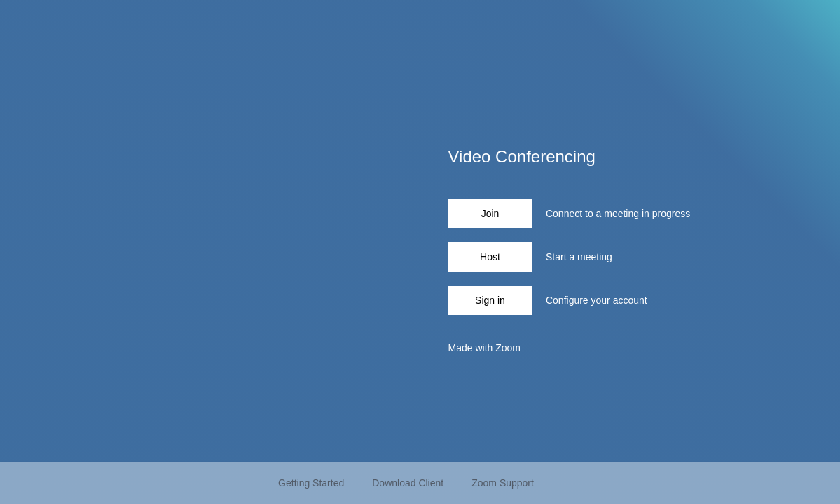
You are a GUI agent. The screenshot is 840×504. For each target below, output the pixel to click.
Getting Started (311, 483)
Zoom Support (503, 483)
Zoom (508, 348)
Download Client (408, 483)
